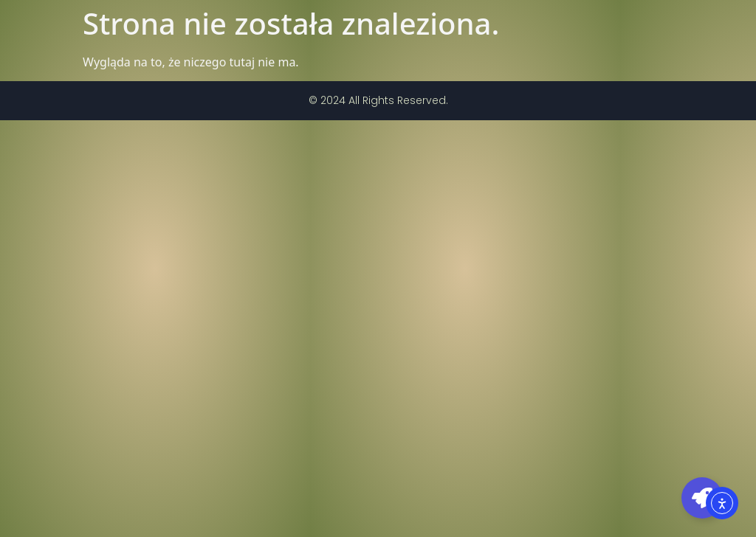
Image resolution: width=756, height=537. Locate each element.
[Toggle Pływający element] (702, 498)
